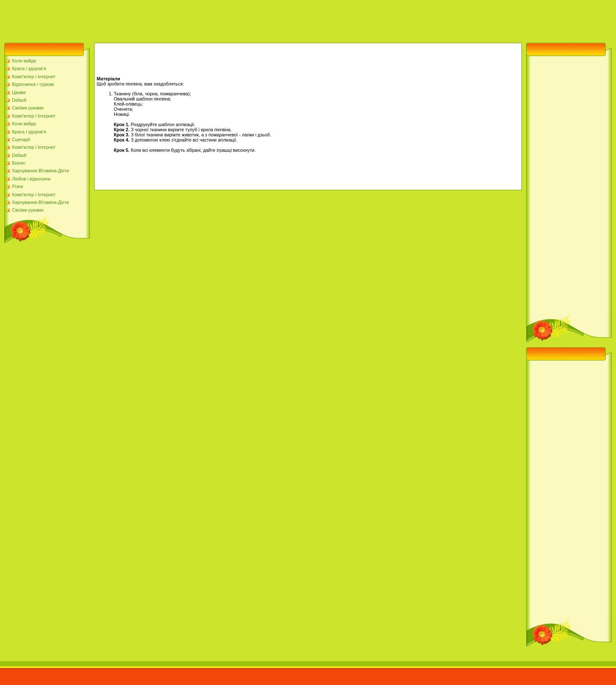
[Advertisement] (156, 19)
